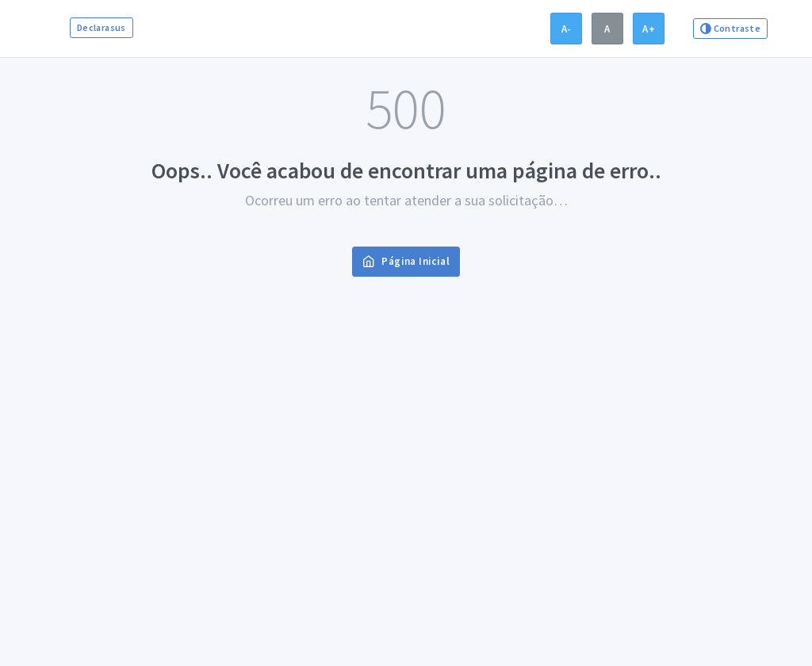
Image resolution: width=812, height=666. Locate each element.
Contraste (730, 29)
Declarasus (101, 27)
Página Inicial (406, 261)
